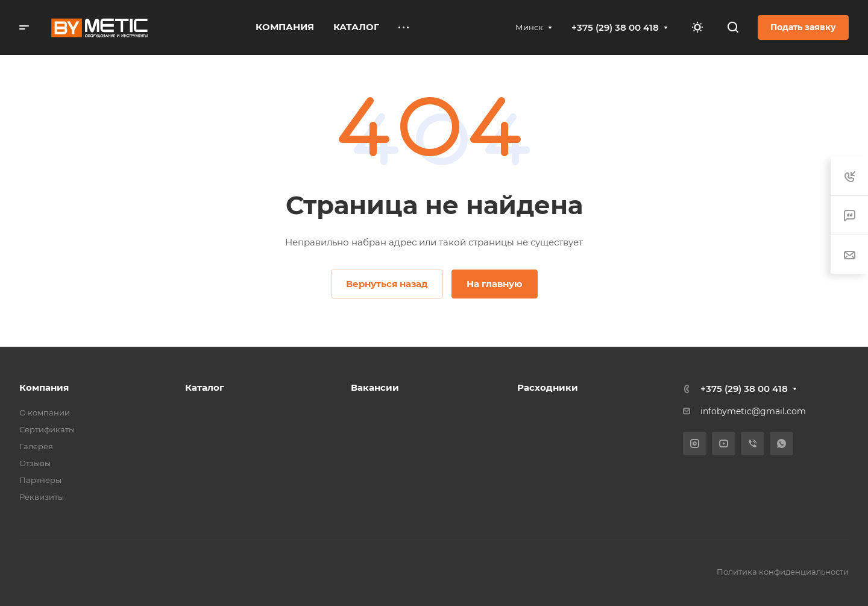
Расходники (548, 387)
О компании (45, 412)
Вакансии (375, 387)
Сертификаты (47, 429)
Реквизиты (42, 497)
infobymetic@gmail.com (753, 411)
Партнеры (40, 480)
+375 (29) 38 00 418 (615, 27)
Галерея (36, 446)
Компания (44, 387)
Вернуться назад (387, 284)
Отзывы (35, 463)
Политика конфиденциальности (783, 572)
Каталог (205, 387)
